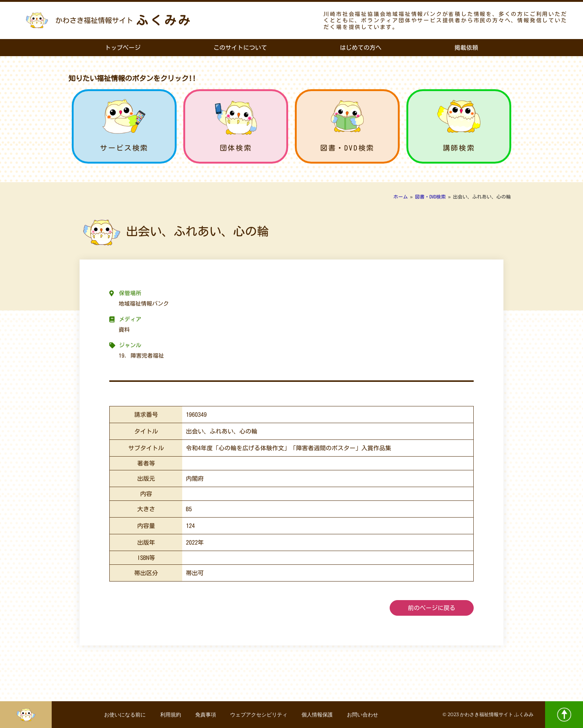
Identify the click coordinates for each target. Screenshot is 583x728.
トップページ (123, 48)
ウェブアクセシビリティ (259, 715)
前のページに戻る (432, 608)
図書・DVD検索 (347, 148)
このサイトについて (240, 48)
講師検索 (459, 148)
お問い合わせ (364, 715)
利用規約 (170, 715)
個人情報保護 (318, 715)
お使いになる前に (123, 715)
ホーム (401, 197)
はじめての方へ (361, 48)
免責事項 (205, 715)
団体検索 (236, 148)
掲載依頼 (466, 48)
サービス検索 (124, 148)
